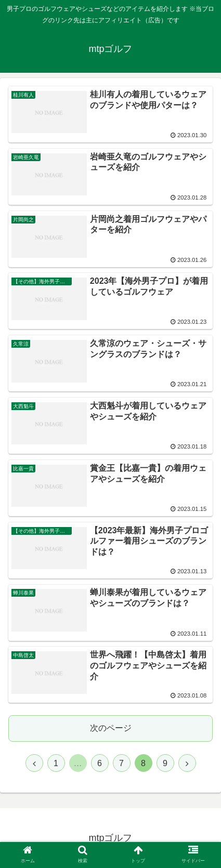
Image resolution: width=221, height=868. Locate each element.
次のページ (111, 728)
